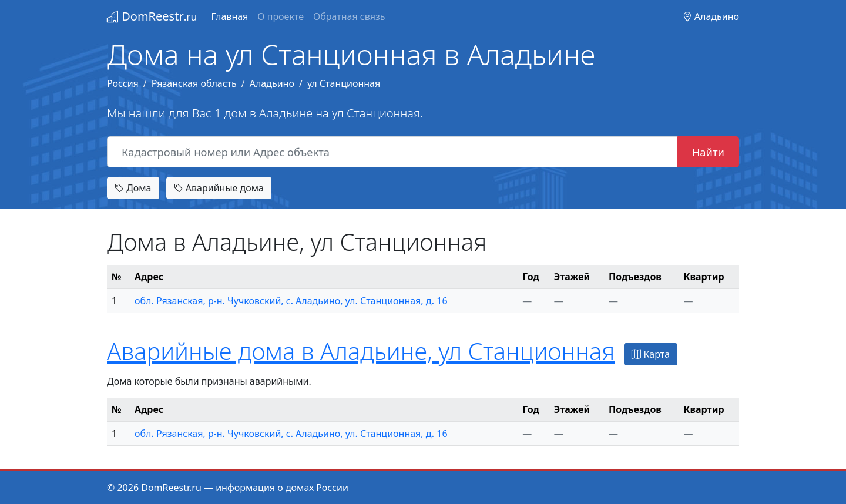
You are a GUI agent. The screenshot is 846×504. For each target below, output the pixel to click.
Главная (229, 16)
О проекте (281, 16)
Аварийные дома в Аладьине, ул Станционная (361, 351)
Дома (133, 188)
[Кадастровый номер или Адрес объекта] (392, 152)
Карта (651, 354)
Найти (708, 152)
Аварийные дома (219, 188)
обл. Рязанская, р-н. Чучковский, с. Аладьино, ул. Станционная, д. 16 (291, 301)
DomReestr (152, 16)
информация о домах (265, 488)
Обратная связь (349, 16)
